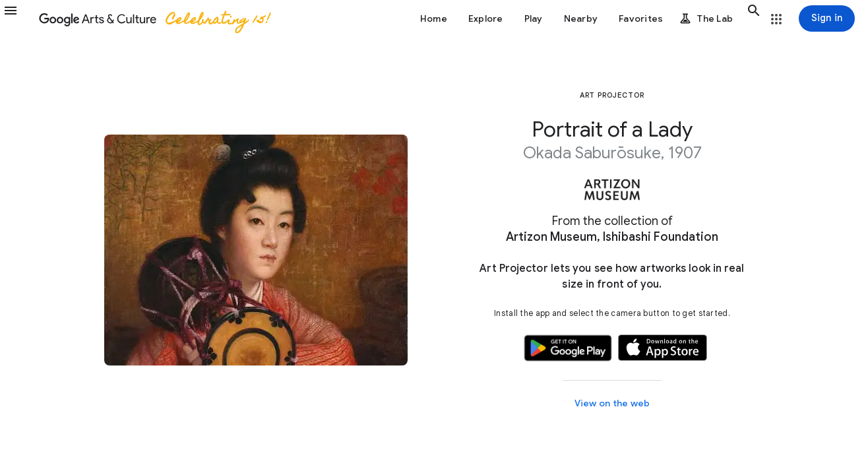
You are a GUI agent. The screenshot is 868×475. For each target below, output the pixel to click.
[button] (18, 18)
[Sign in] (827, 18)
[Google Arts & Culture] (154, 18)
